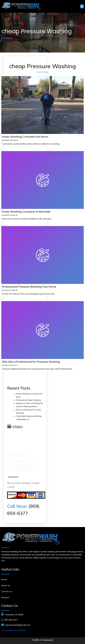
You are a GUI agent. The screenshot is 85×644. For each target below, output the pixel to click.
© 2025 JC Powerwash (43, 640)
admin (7, 140)
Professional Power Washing (28, 400)
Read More (13, 477)
